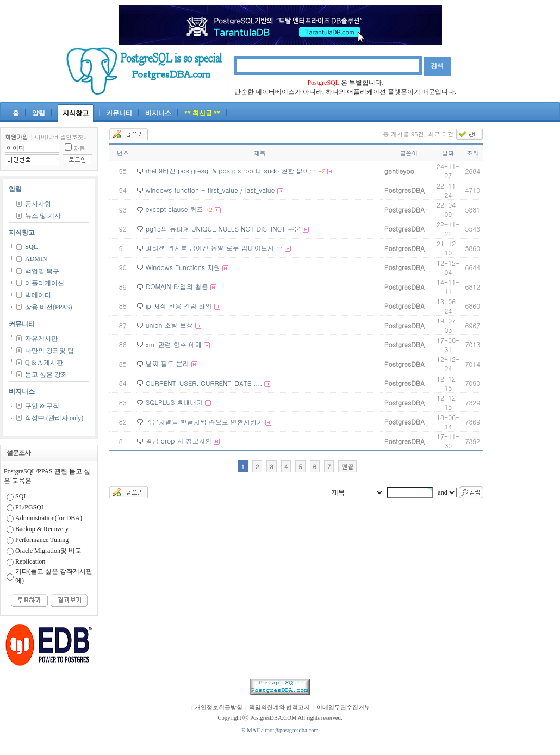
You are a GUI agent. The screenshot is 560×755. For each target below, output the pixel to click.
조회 (472, 153)
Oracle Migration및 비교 (48, 551)
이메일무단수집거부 (343, 707)
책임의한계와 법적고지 (280, 707)
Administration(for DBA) (49, 518)
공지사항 (38, 204)
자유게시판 (41, 339)
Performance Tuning (42, 540)
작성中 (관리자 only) (54, 418)
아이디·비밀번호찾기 (62, 137)
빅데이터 (38, 295)
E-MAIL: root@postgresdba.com (280, 730)
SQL (32, 247)
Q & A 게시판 (44, 363)
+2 (322, 171)
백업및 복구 (42, 271)
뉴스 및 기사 (43, 216)
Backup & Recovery (42, 529)
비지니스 (158, 113)
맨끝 (347, 467)
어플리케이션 (45, 283)
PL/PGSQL (30, 507)
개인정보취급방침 (219, 707)
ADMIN (36, 259)
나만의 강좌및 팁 (49, 351)
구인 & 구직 (42, 406)
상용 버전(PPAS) (49, 307)
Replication (30, 561)
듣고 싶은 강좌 (46, 375)
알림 (39, 113)
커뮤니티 (119, 113)
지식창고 (76, 113)
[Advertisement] (527, 290)
